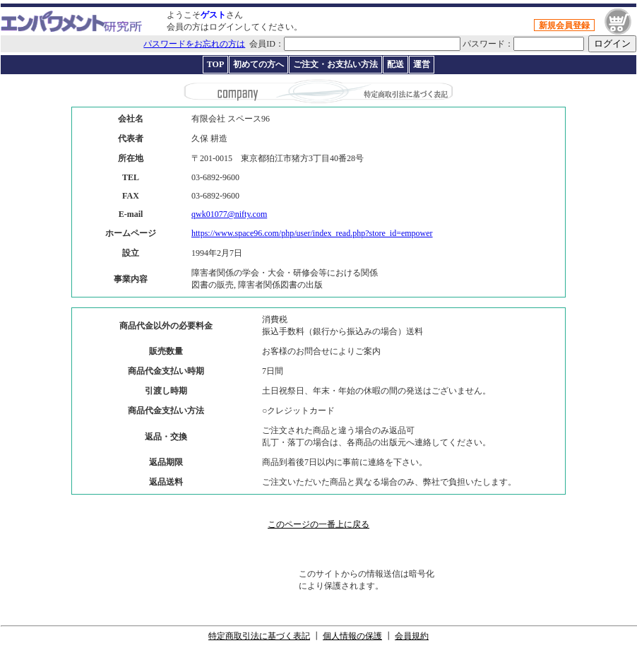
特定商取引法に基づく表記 (259, 636)
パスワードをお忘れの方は (194, 44)
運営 (422, 64)
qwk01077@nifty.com (229, 214)
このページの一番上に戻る (318, 524)
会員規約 (412, 636)
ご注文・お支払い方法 (335, 64)
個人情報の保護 (352, 636)
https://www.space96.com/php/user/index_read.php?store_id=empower (312, 233)
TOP (215, 64)
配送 (395, 64)
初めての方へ (258, 64)
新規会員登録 (564, 25)
